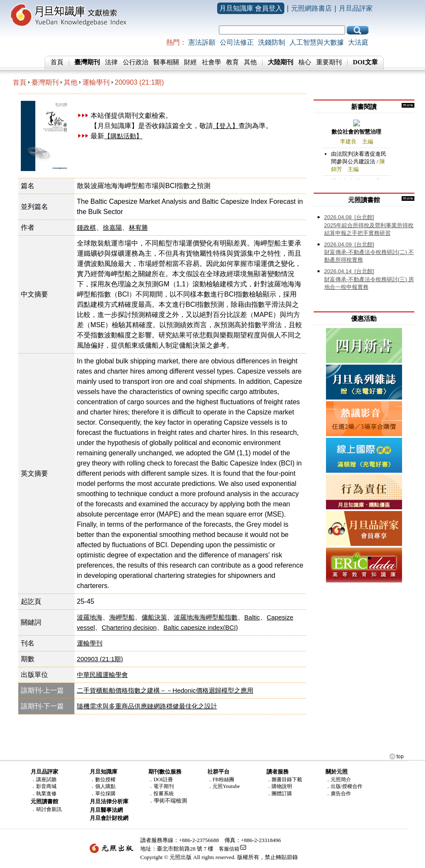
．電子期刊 (161, 786)
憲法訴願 (202, 42)
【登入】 (226, 126)
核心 (305, 62)
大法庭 (358, 42)
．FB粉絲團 (221, 779)
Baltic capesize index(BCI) (201, 627)
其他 (250, 62)
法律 (111, 62)
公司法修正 (237, 42)
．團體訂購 (279, 794)
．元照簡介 (338, 779)
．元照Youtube (224, 786)
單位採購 (105, 794)
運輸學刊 (96, 82)
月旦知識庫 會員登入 (251, 8)
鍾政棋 (86, 227)
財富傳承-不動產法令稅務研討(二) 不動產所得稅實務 (369, 252)
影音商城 (46, 786)
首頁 (57, 62)
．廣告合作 (338, 794)
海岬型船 (122, 617)
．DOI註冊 (160, 779)
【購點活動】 (123, 136)
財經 (190, 62)
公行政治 (136, 62)
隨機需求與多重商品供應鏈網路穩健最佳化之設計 (147, 706)
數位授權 (105, 779)
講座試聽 (46, 779)
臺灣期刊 (45, 82)
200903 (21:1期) (139, 82)
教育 (232, 62)
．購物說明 (279, 786)
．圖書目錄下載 (284, 779)
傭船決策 (154, 617)
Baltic (252, 617)
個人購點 (105, 786)
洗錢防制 (272, 42)
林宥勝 (138, 227)
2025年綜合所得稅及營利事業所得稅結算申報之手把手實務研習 (369, 225)
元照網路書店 (312, 8)
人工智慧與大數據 (317, 42)
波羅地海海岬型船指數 (206, 617)
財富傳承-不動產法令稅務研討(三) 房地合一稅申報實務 (369, 279)
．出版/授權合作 (344, 786)
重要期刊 (329, 62)
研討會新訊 (49, 809)
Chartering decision (129, 627)
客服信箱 (229, 849)
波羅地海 (90, 617)
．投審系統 (161, 794)
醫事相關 (166, 62)
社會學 (211, 62)
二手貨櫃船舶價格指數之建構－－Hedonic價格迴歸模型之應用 (165, 690)
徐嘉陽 (112, 227)
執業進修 (46, 794)
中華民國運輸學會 (102, 675)
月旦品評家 (356, 8)
